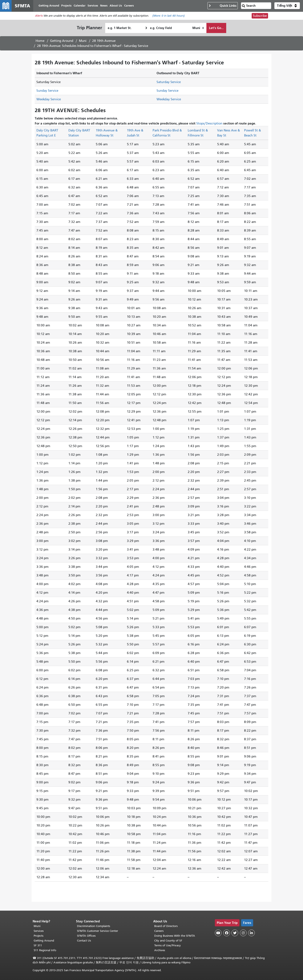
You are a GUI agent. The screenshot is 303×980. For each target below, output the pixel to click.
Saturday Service (169, 82)
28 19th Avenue (104, 41)
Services (39, 931)
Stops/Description (209, 124)
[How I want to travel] (198, 28)
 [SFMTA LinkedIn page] (251, 933)
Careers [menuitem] (129, 6)
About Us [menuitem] (116, 6)
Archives (160, 950)
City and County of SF (168, 941)
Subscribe (260, 16)
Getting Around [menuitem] (49, 6)
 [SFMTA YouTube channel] (218, 933)
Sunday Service (47, 91)
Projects (39, 936)
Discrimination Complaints (94, 926)
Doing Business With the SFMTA (175, 936)
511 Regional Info (45, 950)
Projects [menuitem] (67, 6)
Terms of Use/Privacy (167, 945)
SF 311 (38, 945)
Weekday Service (49, 99)
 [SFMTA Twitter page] (235, 933)
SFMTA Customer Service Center (98, 931)
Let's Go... (216, 28)
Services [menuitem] (93, 6)
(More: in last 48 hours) (169, 16)
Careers (159, 931)
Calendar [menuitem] (80, 6)
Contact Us (84, 941)
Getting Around (62, 41)
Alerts (39, 16)
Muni (83, 41)
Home (40, 41)
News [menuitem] (104, 6)
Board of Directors (166, 926)
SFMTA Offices (86, 936)
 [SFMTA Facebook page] (227, 933)
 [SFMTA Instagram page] (243, 933)
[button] (287, 6)
